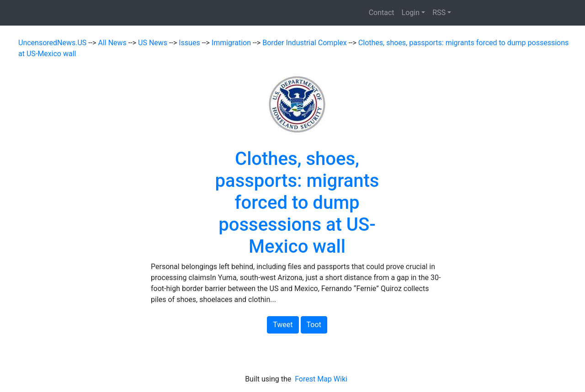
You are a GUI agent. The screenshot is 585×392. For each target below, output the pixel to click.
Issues (190, 43)
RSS (439, 13)
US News (154, 43)
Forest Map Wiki (322, 379)
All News (113, 43)
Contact (382, 13)
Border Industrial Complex (306, 43)
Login (411, 13)
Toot (314, 325)
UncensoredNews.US (53, 43)
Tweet (283, 325)
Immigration (232, 43)
